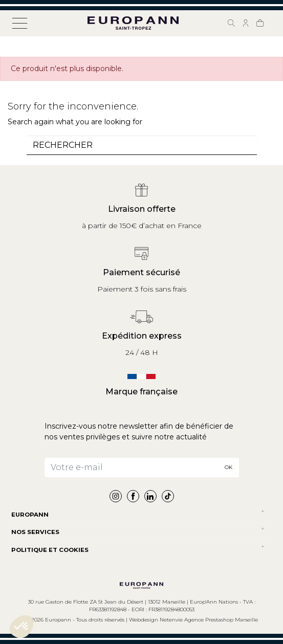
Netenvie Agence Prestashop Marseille (209, 620)
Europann (30, 515)
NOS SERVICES (35, 532)
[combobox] (142, 145)
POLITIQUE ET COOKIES (50, 550)
